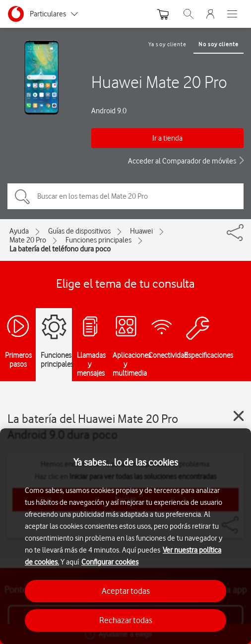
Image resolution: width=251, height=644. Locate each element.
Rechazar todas (126, 620)
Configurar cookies (110, 562)
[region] (125, 536)
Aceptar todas (126, 591)
